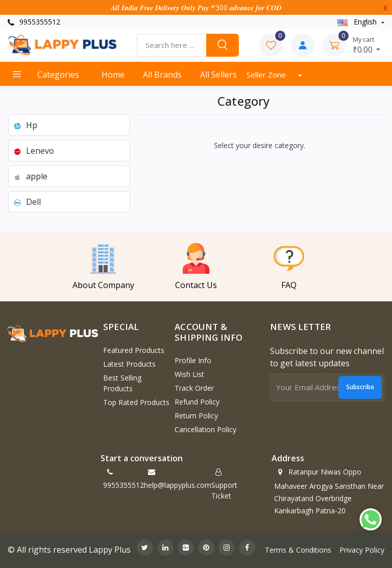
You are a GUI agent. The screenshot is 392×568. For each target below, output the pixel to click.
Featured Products (134, 350)
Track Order (194, 388)
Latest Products (129, 364)
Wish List (189, 374)
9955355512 (34, 22)
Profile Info (193, 360)
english (358, 22)
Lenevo (33, 151)
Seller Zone (267, 75)
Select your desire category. (260, 145)
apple (30, 176)
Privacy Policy (362, 550)
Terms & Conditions (298, 550)
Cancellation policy (205, 429)
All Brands (162, 75)
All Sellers (218, 75)
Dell (27, 202)
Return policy (196, 416)
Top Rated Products (136, 402)
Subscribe (360, 387)
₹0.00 (367, 45)
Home (113, 75)
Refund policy (197, 402)
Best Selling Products (122, 383)
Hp (25, 125)
